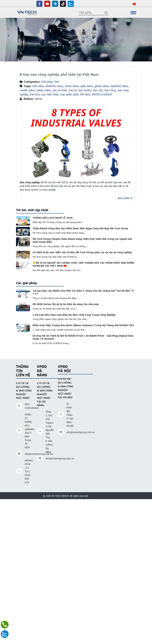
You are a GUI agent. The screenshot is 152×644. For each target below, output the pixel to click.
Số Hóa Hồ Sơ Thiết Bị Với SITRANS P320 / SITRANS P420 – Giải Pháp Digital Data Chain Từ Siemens (83, 337)
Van (57, 82)
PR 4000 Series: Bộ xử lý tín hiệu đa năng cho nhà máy (66, 304)
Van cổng (110, 90)
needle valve (27, 90)
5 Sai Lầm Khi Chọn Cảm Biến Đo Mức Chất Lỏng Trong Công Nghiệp (74, 315)
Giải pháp (47, 82)
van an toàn (60, 90)
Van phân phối (69, 94)
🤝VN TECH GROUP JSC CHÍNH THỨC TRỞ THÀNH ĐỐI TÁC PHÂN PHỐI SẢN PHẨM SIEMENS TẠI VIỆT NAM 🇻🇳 (83, 264)
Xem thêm (125, 198)
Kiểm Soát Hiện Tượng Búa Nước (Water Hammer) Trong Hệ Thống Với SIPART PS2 (83, 325)
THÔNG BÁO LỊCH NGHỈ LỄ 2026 (53, 218)
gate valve (87, 86)
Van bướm (85, 90)
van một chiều (50, 94)
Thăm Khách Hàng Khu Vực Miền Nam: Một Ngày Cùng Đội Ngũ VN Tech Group (80, 228)
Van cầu (98, 90)
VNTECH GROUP (102, 94)
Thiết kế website (99, 496)
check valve (72, 86)
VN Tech (85, 94)
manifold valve (119, 86)
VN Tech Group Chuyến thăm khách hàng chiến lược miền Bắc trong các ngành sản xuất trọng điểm (82, 240)
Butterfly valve (54, 86)
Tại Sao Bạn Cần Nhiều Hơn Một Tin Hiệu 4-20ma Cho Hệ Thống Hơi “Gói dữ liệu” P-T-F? (83, 292)
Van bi (73, 90)
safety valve (44, 90)
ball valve (38, 86)
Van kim (35, 94)
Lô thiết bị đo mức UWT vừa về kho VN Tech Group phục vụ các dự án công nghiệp (82, 252)
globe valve (102, 86)
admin (39, 99)
